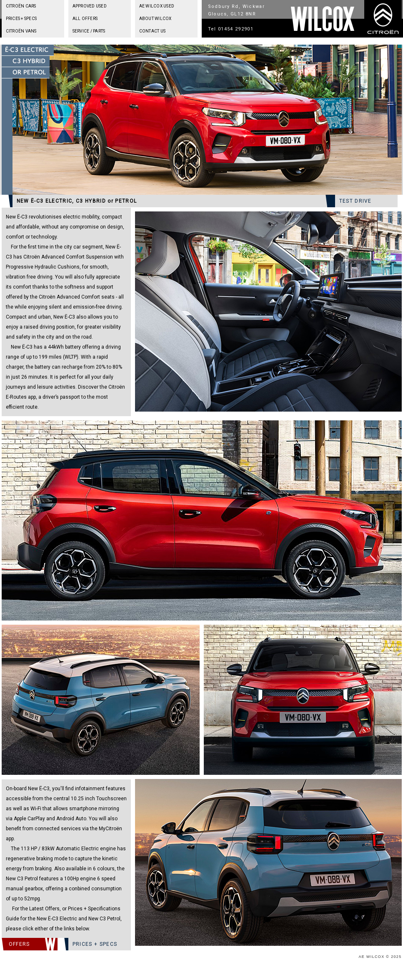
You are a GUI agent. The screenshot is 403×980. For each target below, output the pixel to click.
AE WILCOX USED (157, 6)
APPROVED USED (90, 6)
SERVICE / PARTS (89, 31)
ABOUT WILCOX (155, 19)
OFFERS (19, 944)
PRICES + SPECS (21, 19)
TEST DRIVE (355, 201)
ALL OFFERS (85, 19)
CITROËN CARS (21, 6)
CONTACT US (153, 31)
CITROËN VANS (21, 31)
